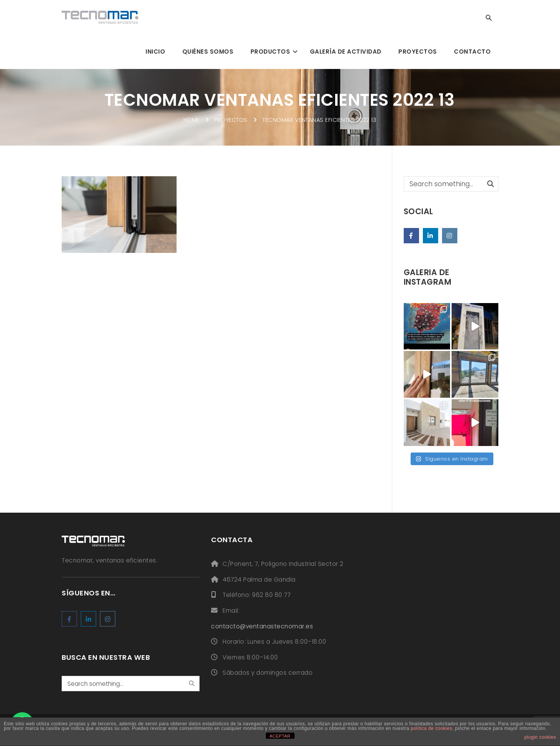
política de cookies (431, 728)
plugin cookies (540, 737)
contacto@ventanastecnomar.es (262, 626)
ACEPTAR (280, 736)
